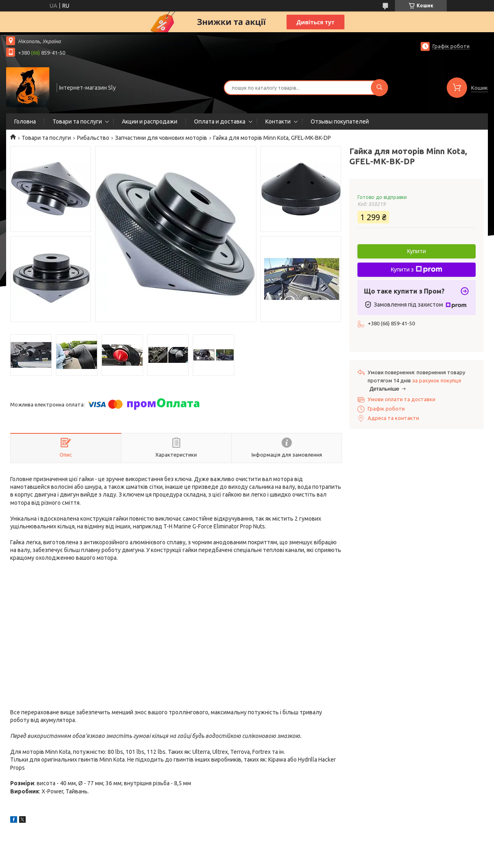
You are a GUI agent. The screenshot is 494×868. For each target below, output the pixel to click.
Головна (25, 121)
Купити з (417, 269)
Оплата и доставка (220, 121)
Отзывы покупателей (340, 121)
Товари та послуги (77, 121)
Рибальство (93, 138)
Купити (417, 251)
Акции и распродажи (150, 121)
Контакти (278, 121)
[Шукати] (379, 88)
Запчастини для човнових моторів (161, 138)
